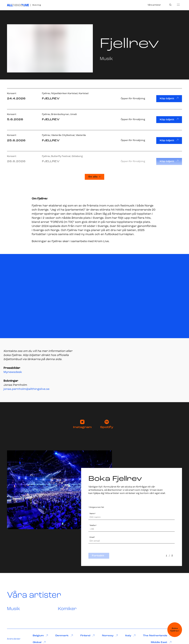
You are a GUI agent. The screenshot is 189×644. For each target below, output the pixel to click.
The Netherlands (157, 636)
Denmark (64, 636)
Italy (130, 636)
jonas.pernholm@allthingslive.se (26, 389)
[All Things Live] (18, 5)
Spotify (107, 424)
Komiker (67, 609)
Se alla (95, 177)
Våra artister (154, 5)
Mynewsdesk (13, 372)
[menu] (178, 5)
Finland (87, 636)
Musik (14, 609)
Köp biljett (169, 98)
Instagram (82, 424)
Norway (110, 636)
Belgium (40, 636)
